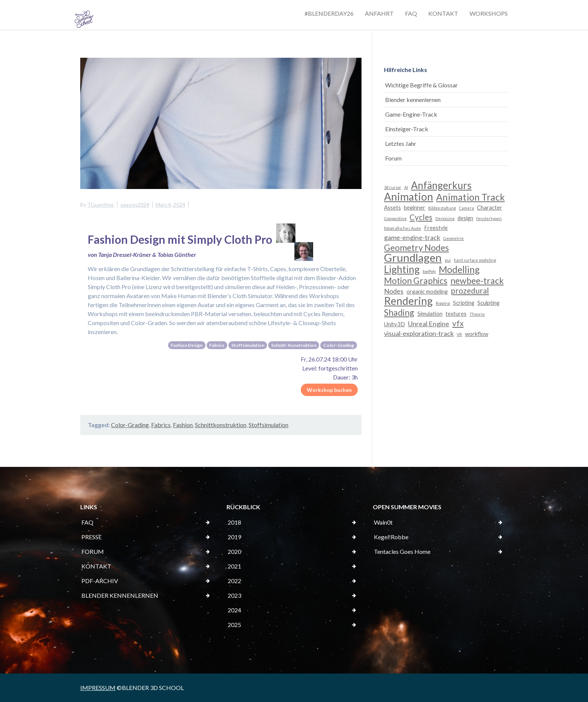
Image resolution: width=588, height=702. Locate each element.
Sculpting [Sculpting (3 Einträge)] (488, 303)
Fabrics (161, 425)
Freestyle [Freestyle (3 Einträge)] (436, 228)
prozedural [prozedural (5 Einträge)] (470, 291)
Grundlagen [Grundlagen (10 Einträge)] (413, 258)
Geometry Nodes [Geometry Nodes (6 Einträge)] (416, 247)
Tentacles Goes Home (402, 551)
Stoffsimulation (268, 425)
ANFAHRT (379, 13)
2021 (234, 566)
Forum (393, 158)
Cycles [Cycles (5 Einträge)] (421, 217)
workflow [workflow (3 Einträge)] (477, 334)
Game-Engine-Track (411, 114)
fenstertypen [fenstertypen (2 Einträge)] (489, 218)
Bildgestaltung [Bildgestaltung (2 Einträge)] (442, 208)
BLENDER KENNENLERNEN (120, 595)
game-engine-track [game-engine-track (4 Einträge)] (412, 237)
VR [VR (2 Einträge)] (459, 334)
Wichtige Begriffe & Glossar (421, 85)
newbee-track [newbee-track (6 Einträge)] (477, 280)
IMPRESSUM (98, 688)
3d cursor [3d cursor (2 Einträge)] (393, 187)
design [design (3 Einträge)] (465, 218)
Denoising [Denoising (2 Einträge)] (445, 218)
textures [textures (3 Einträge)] (456, 314)
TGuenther (101, 205)
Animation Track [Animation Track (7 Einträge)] (470, 197)
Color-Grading (130, 425)
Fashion (183, 425)
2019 (234, 537)
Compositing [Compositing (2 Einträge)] (395, 218)
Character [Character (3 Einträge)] (490, 208)
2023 (234, 595)
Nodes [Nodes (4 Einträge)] (394, 291)
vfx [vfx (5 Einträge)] (458, 323)
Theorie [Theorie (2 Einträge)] (477, 314)
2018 (234, 522)
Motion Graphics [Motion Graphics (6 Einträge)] (416, 280)
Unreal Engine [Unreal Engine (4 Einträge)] (429, 324)
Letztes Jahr (401, 143)
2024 (234, 610)
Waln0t (383, 522)
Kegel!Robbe (391, 537)
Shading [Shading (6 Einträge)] (399, 312)
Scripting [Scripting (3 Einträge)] (464, 303)
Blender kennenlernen (413, 100)
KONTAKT (443, 13)
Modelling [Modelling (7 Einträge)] (459, 270)
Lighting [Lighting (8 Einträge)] (402, 269)
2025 (234, 625)
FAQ (411, 13)
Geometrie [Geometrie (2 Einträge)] (454, 238)
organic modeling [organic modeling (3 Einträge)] (427, 292)
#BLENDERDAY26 (329, 13)
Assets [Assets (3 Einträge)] (392, 208)
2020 (234, 551)
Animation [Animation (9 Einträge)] (409, 196)
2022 (234, 581)
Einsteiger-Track (407, 129)
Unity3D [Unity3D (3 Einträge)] (394, 324)
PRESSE (91, 537)
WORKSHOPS (489, 13)
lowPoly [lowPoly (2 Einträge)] (429, 271)
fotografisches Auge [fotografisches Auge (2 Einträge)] (403, 228)
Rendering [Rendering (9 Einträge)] (408, 301)
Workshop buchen (329, 390)
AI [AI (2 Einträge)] (406, 187)
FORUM (93, 551)
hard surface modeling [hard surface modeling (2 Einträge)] (475, 260)
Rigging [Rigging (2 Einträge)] (443, 303)
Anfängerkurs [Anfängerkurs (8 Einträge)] (441, 185)
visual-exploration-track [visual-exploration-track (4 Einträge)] (419, 333)
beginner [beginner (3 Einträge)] (415, 208)
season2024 (135, 205)
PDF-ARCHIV (100, 581)
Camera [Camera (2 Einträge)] (466, 208)
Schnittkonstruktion (221, 425)
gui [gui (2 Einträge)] (448, 260)
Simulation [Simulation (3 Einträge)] (430, 314)
